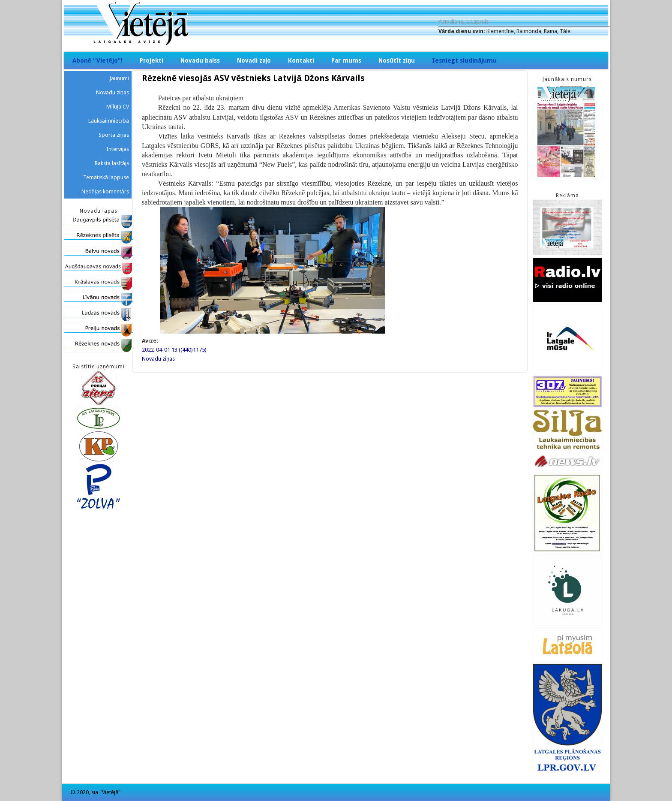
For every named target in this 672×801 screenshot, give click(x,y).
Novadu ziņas (158, 359)
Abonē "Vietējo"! (97, 60)
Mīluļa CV (118, 107)
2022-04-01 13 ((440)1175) (174, 350)
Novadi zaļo (254, 60)
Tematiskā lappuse (106, 177)
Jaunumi (119, 78)
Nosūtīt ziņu (397, 60)
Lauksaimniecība (109, 121)
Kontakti (301, 60)
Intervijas (118, 149)
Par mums (346, 60)
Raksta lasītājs (112, 163)
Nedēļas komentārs (105, 191)
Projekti (151, 60)
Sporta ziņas (114, 135)
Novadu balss (200, 60)
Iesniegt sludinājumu (464, 60)
